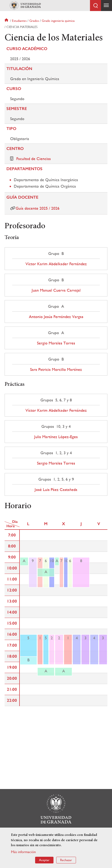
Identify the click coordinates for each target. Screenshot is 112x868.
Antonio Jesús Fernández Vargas (56, 317)
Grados (34, 21)
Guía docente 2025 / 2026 (38, 208)
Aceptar (44, 860)
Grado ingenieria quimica (58, 21)
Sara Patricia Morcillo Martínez (56, 369)
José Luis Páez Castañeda (56, 490)
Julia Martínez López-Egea (56, 437)
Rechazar (66, 860)
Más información (23, 852)
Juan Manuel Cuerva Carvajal (56, 290)
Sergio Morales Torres (56, 343)
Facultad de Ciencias (34, 159)
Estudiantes (19, 21)
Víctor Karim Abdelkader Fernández (56, 264)
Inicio (7, 21)
